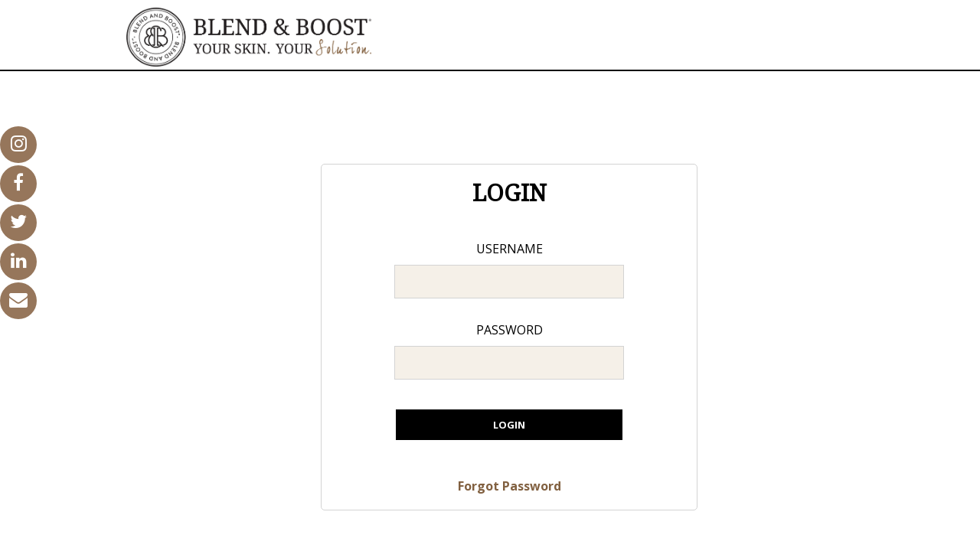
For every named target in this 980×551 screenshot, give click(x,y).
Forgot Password (510, 486)
